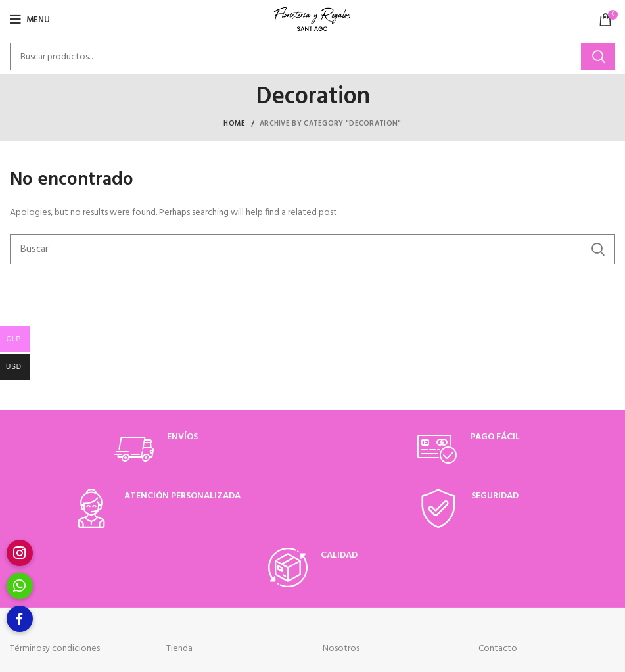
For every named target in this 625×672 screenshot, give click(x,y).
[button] (20, 619)
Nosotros (341, 649)
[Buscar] (312, 57)
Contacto (498, 649)
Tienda (179, 649)
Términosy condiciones (55, 649)
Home (234, 124)
